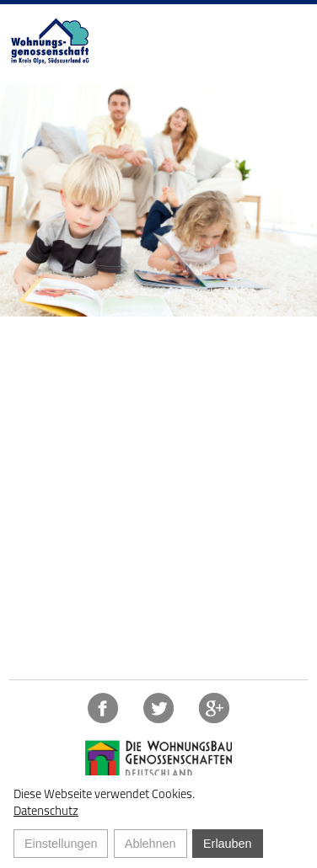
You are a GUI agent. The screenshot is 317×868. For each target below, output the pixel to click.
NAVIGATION (290, 17)
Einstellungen (61, 844)
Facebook (103, 708)
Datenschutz (46, 811)
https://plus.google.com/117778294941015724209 (214, 708)
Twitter (158, 708)
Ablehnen (150, 844)
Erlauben (228, 844)
